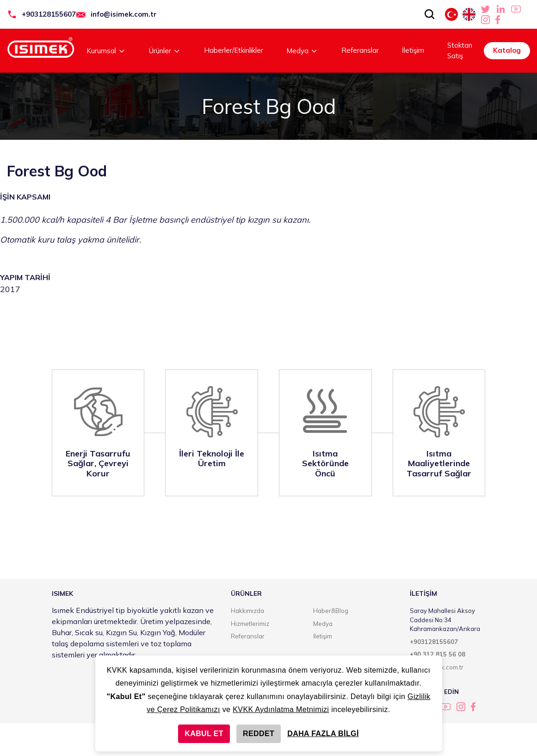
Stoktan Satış (460, 50)
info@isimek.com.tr (124, 14)
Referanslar (360, 50)
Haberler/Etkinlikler (234, 50)
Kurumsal (106, 51)
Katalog (507, 50)
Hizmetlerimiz (250, 624)
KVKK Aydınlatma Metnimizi (281, 709)
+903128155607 (49, 14)
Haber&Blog (331, 611)
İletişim (413, 50)
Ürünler (165, 51)
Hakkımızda (247, 611)
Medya (302, 51)
